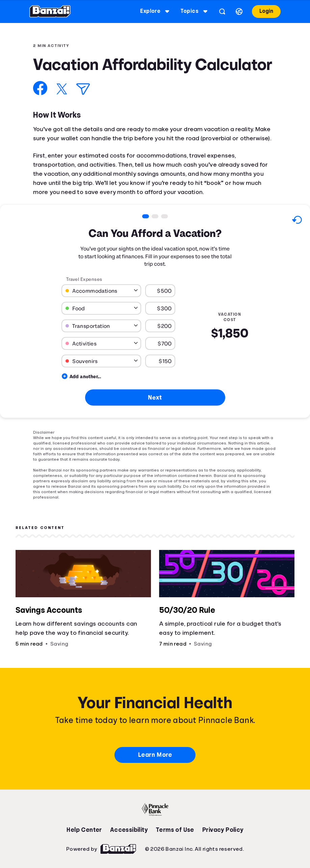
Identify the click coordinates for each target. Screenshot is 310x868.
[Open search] (222, 11)
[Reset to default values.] (297, 221)
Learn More (155, 755)
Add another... (81, 376)
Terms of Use (175, 830)
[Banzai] (50, 11)
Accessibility (129, 830)
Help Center (84, 830)
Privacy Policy (223, 830)
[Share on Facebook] (40, 88)
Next (155, 397)
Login (266, 11)
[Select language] (239, 11)
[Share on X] (62, 89)
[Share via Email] (83, 89)
